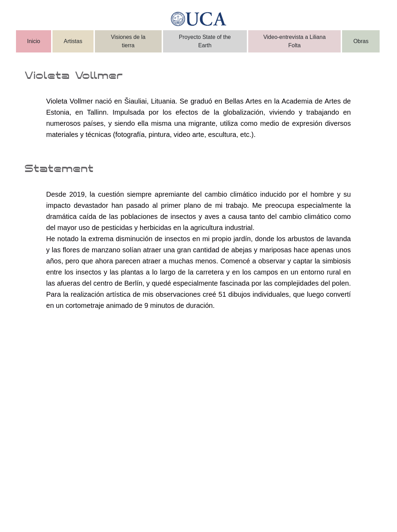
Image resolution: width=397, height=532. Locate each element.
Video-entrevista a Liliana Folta (294, 41)
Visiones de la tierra (128, 41)
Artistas (73, 41)
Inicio (34, 41)
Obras (361, 41)
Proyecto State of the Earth (205, 41)
